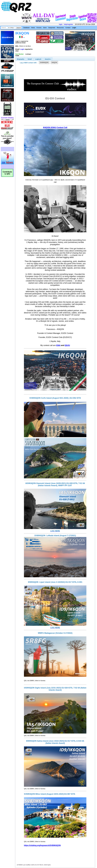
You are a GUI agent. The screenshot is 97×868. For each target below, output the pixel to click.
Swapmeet (52, 28)
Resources (60, 28)
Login (74, 28)
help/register (68, 24)
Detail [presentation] (30, 59)
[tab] (21, 59)
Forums (39, 28)
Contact (68, 28)
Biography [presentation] (21, 59)
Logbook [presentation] (38, 59)
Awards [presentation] (48, 59)
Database (26, 28)
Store (45, 28)
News (33, 28)
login (61, 24)
